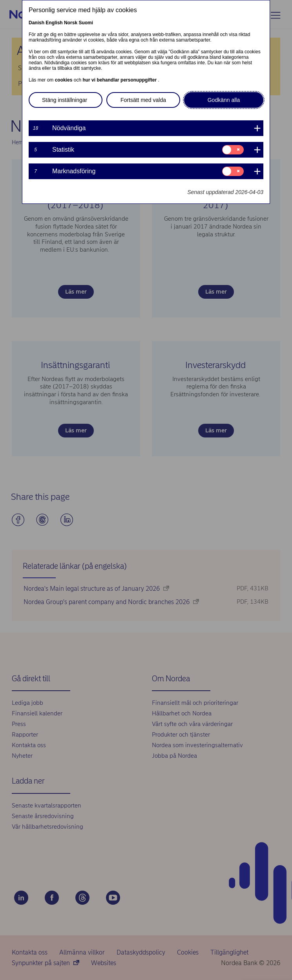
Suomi (86, 23)
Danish (36, 23)
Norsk (71, 23)
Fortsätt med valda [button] (143, 100)
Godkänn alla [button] (224, 100)
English (54, 23)
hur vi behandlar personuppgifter (120, 80)
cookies (64, 80)
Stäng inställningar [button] (65, 100)
